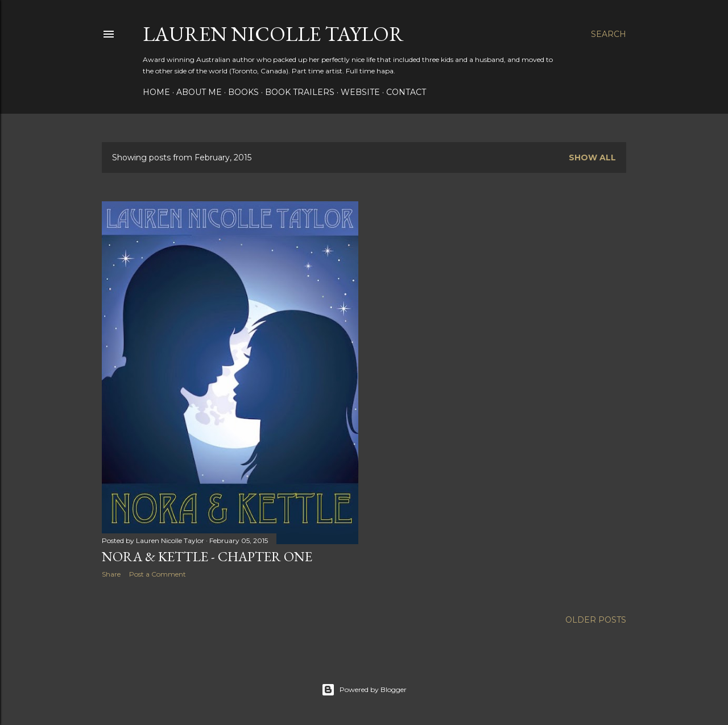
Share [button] (111, 574)
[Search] (609, 34)
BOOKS (243, 92)
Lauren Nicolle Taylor (273, 34)
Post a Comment (158, 574)
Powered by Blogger (364, 690)
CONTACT (406, 92)
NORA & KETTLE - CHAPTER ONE (207, 556)
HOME (156, 92)
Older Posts (596, 620)
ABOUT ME (199, 92)
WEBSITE (360, 92)
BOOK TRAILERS (300, 92)
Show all (592, 158)
